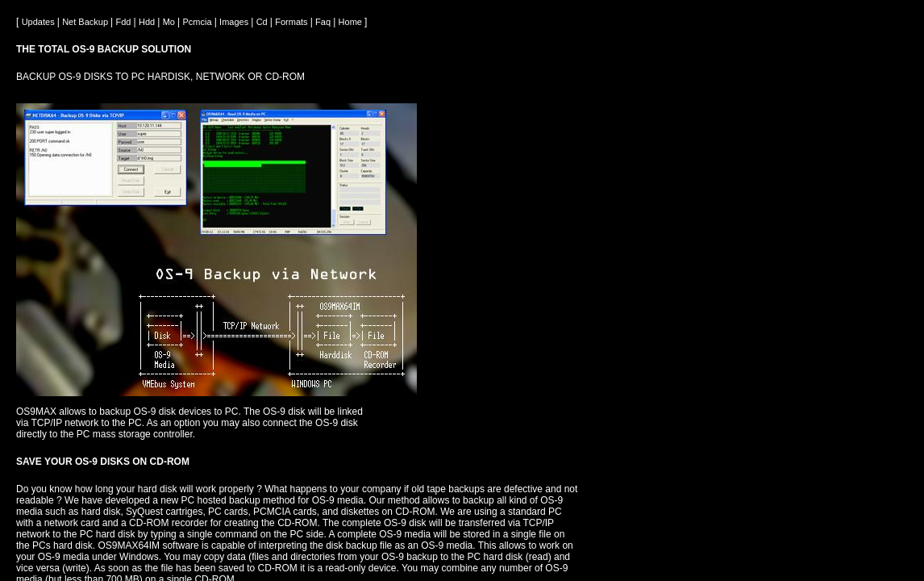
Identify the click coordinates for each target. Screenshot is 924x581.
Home (352, 22)
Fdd (125, 22)
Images (235, 22)
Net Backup (86, 22)
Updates (40, 22)
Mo (170, 22)
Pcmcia (199, 22)
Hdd (148, 22)
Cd (263, 22)
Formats (292, 22)
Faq (324, 22)
